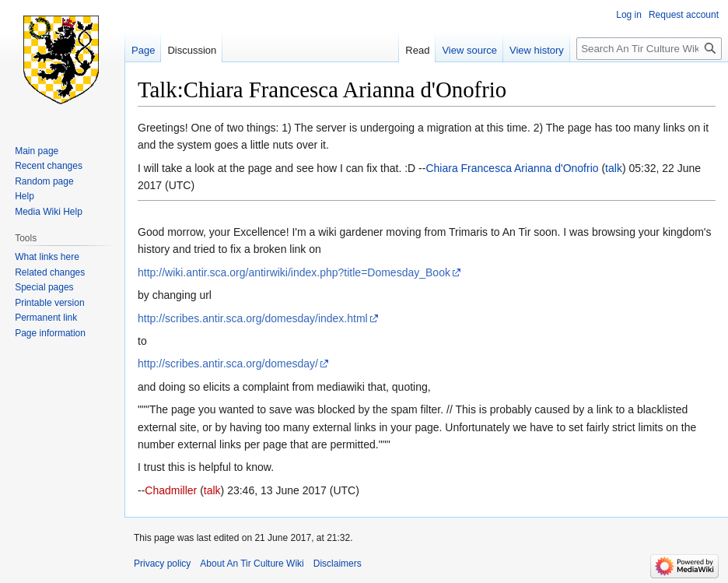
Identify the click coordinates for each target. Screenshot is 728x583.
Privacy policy (162, 564)
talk (614, 168)
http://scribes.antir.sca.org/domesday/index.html (253, 318)
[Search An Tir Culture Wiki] (649, 49)
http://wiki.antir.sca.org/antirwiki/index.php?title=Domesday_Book (294, 272)
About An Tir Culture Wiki (252, 564)
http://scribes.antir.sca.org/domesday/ (228, 363)
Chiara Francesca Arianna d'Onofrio (512, 168)
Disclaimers (338, 564)
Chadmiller (171, 490)
